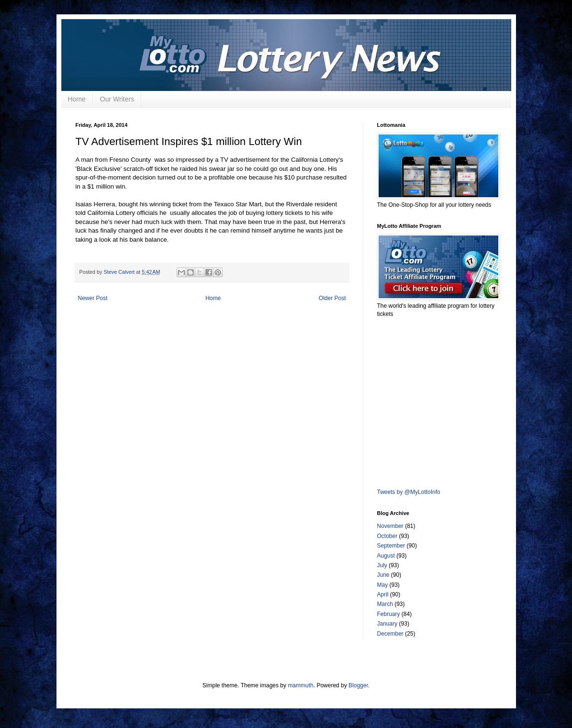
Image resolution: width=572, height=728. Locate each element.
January (387, 624)
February (389, 614)
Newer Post (93, 298)
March (385, 604)
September (391, 546)
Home (77, 99)
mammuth (300, 685)
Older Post (332, 298)
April (383, 594)
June (383, 575)
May (383, 585)
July (382, 565)
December (390, 634)
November (390, 526)
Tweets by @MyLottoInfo (409, 492)
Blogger (358, 685)
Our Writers (117, 99)
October (387, 536)
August (386, 556)
